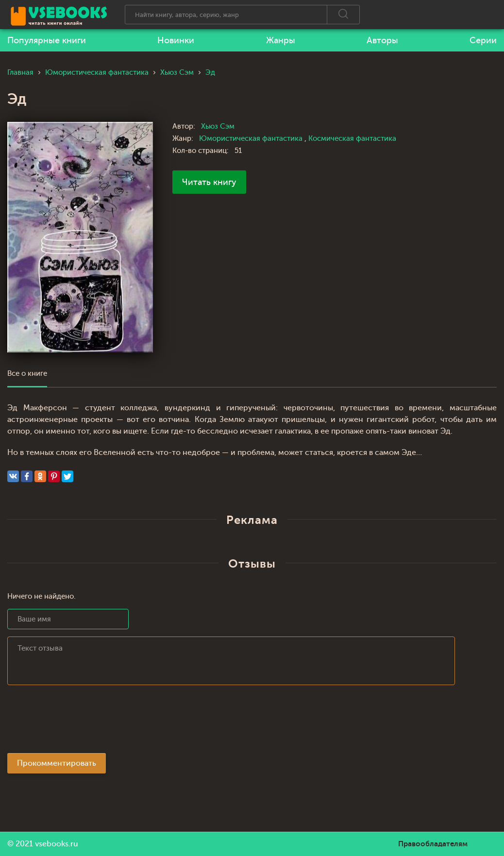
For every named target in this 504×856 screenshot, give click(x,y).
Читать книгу (209, 182)
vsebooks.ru (57, 844)
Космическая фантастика (352, 139)
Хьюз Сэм (218, 126)
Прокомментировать (57, 763)
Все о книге (27, 374)
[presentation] (81, 722)
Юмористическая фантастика (252, 139)
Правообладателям (433, 844)
